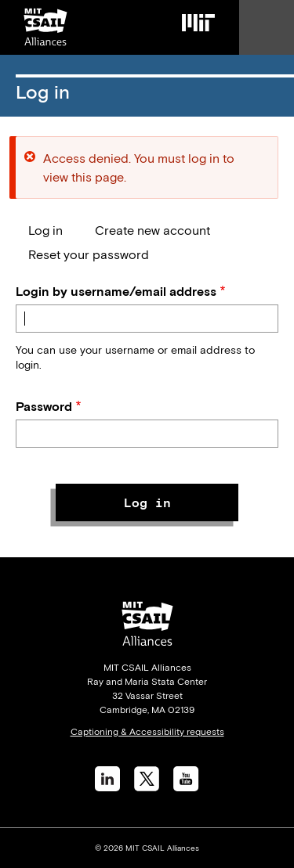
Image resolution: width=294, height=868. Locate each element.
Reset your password (89, 254)
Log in (45, 230)
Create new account (152, 230)
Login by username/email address (116, 291)
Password (44, 406)
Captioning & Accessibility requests (147, 732)
